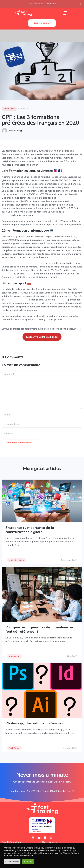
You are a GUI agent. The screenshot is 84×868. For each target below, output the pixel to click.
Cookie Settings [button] (12, 861)
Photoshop (8, 274)
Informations (9, 109)
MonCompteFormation (17, 300)
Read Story (11, 551)
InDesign (29, 274)
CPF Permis (61, 300)
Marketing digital (17, 560)
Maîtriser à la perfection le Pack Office (21, 263)
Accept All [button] (28, 861)
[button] (42, 23)
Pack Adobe (14, 748)
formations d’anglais (67, 198)
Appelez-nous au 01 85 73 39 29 (43, 4)
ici (79, 329)
